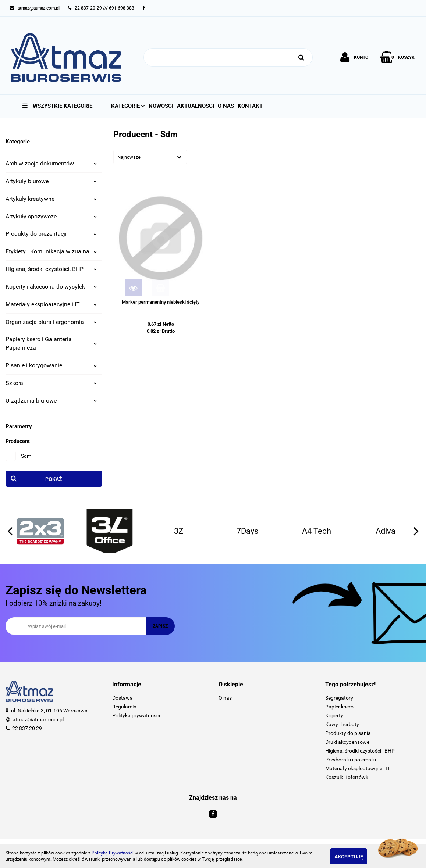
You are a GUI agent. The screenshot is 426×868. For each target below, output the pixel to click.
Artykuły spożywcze (51, 216)
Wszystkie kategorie (57, 106)
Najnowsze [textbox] (129, 157)
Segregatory (339, 698)
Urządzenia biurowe (51, 401)
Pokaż (54, 479)
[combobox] (150, 157)
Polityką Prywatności (113, 853)
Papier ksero (339, 707)
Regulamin (124, 707)
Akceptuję (356, 857)
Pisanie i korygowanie (51, 365)
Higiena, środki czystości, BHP (51, 269)
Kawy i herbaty (342, 724)
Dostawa (123, 698)
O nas (226, 106)
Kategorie (128, 106)
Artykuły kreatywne (51, 199)
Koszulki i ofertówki (347, 777)
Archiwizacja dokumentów (51, 163)
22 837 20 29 (27, 728)
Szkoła (51, 383)
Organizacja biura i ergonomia (51, 322)
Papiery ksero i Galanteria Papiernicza (51, 343)
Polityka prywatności (136, 715)
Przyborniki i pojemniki (351, 760)
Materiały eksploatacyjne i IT (51, 304)
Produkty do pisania (348, 733)
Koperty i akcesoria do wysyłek (51, 287)
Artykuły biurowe (51, 181)
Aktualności (196, 106)
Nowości (161, 106)
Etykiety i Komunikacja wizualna (51, 251)
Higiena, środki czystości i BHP (360, 751)
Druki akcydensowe (347, 742)
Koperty (334, 715)
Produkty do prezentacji (51, 234)
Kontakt (250, 106)
